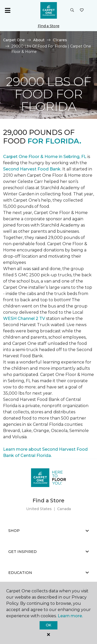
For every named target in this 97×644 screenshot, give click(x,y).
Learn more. (70, 616)
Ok (48, 625)
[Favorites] (82, 10)
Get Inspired (48, 552)
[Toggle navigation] (8, 10)
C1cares (60, 40)
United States (39, 509)
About (39, 40)
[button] (72, 10)
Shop (48, 531)
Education (48, 573)
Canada (64, 509)
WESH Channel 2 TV (24, 318)
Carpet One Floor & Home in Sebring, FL (45, 157)
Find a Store (49, 26)
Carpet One (14, 40)
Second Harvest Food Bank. (32, 169)
